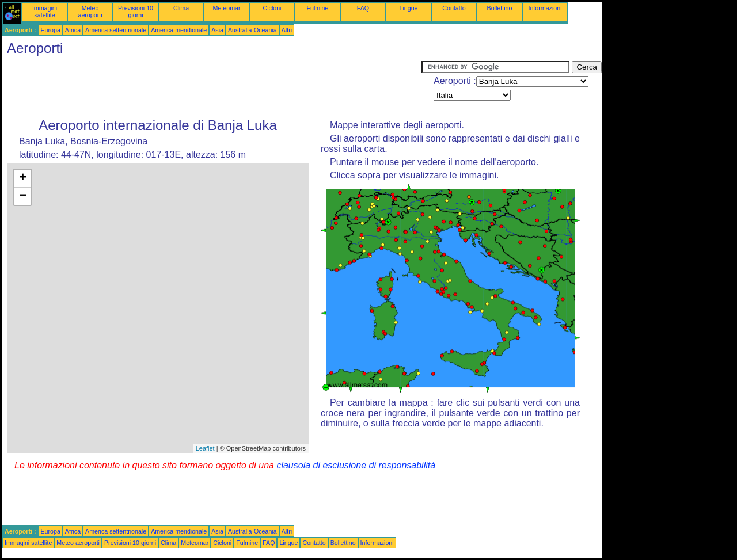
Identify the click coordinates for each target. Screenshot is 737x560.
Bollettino (500, 8)
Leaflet (205, 448)
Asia (217, 30)
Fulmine (318, 8)
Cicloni (272, 8)
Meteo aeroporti (90, 12)
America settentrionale (116, 30)
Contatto (454, 8)
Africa (73, 30)
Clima (181, 8)
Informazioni (545, 8)
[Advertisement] (212, 87)
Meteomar (227, 8)
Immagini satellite (45, 12)
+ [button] (23, 178)
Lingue (409, 8)
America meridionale (179, 30)
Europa (50, 30)
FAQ (363, 8)
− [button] (23, 196)
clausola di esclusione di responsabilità (356, 465)
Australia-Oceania (252, 30)
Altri (287, 30)
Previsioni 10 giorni (136, 12)
